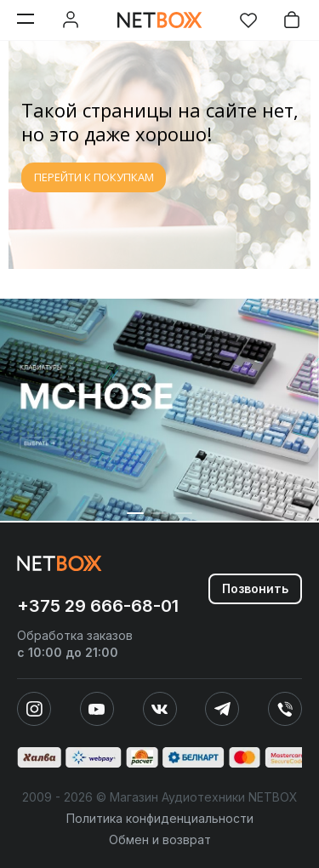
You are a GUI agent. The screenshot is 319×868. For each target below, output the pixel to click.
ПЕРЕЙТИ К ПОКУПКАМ (94, 177)
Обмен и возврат (160, 839)
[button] (135, 513)
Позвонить (255, 588)
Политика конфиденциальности (160, 818)
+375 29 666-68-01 (98, 606)
